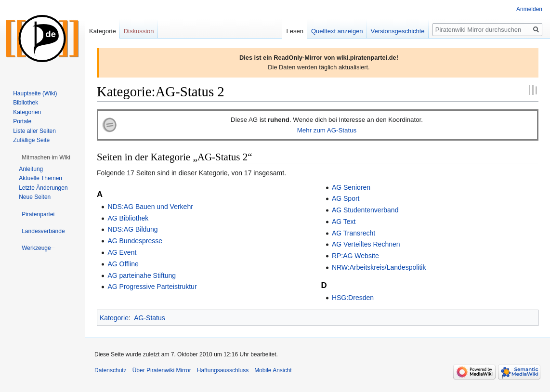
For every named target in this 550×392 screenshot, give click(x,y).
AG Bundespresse (135, 241)
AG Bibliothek (128, 218)
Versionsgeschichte (398, 31)
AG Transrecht (354, 233)
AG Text (344, 222)
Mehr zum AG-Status (327, 130)
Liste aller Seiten (34, 131)
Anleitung (31, 169)
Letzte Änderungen (43, 188)
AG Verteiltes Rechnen (366, 244)
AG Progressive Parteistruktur (152, 287)
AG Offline (123, 264)
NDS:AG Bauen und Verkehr (150, 207)
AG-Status (150, 318)
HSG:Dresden (353, 298)
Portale (22, 121)
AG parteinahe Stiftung (142, 275)
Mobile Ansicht (273, 370)
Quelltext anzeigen (337, 31)
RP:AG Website (355, 256)
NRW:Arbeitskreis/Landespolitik (379, 267)
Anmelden (529, 9)
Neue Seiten (35, 197)
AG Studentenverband (365, 210)
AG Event (122, 252)
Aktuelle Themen (40, 178)
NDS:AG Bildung (132, 229)
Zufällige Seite (31, 140)
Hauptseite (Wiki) (35, 93)
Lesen (295, 31)
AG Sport (346, 198)
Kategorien (27, 112)
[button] (46, 157)
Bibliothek (26, 103)
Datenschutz (111, 370)
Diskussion (139, 31)
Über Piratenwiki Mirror (162, 370)
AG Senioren (351, 187)
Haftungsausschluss (223, 370)
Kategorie (114, 318)
